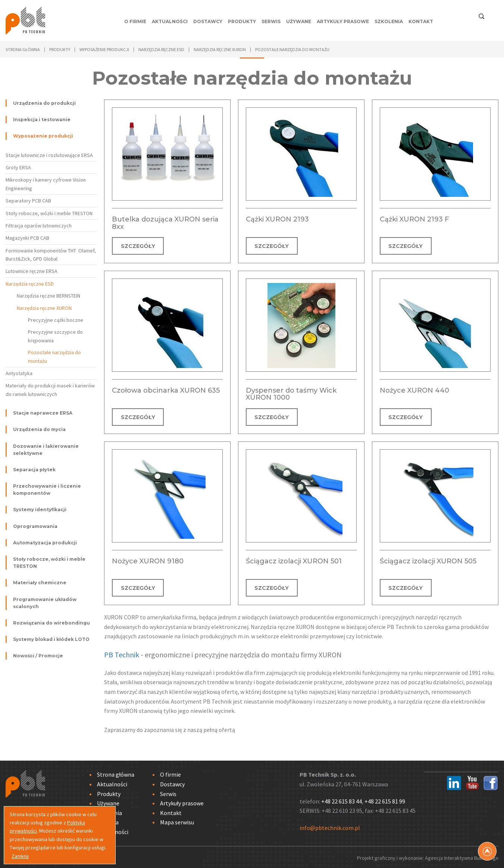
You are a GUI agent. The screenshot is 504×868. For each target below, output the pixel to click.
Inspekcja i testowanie (42, 119)
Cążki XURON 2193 (277, 219)
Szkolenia (389, 21)
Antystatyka (19, 373)
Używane (299, 21)
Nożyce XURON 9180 (148, 560)
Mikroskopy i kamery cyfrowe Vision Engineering (46, 184)
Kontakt (421, 21)
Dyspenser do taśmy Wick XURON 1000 (291, 393)
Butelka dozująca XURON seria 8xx (165, 223)
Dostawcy (208, 21)
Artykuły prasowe (343, 21)
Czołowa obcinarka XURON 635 (166, 390)
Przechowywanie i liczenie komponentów (47, 490)
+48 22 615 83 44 (342, 799)
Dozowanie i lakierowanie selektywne (46, 450)
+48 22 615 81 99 (385, 799)
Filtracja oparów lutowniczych (39, 226)
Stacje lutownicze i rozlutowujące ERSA (49, 155)
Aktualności (170, 21)
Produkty (242, 21)
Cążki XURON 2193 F (414, 219)
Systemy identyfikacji (40, 510)
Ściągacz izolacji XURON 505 (428, 560)
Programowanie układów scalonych (45, 603)
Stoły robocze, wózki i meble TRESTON (49, 213)
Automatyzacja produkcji (45, 543)
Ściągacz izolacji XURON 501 (294, 560)
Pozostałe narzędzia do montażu (54, 356)
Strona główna (23, 49)
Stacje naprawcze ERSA (43, 413)
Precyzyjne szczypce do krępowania (55, 336)
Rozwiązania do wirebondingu (51, 623)
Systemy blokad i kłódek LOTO (51, 639)
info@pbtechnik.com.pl (330, 826)
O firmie (135, 21)
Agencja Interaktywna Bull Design (462, 856)
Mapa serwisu (177, 820)
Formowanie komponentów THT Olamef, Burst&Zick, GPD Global (51, 255)
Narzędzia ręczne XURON (44, 308)
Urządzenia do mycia (39, 429)
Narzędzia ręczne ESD (30, 284)
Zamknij (20, 856)
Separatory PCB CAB (28, 201)
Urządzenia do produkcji (44, 103)
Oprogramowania (35, 526)
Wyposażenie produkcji (43, 136)
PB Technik (122, 653)
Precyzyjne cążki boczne (56, 320)
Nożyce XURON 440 (414, 390)
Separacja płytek (34, 470)
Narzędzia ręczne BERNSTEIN (48, 296)
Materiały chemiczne (40, 583)
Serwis (271, 21)
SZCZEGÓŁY (138, 246)
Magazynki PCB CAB (27, 238)
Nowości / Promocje (38, 656)
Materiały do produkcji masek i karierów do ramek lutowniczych (50, 390)
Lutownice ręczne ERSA (32, 271)
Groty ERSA (18, 167)
